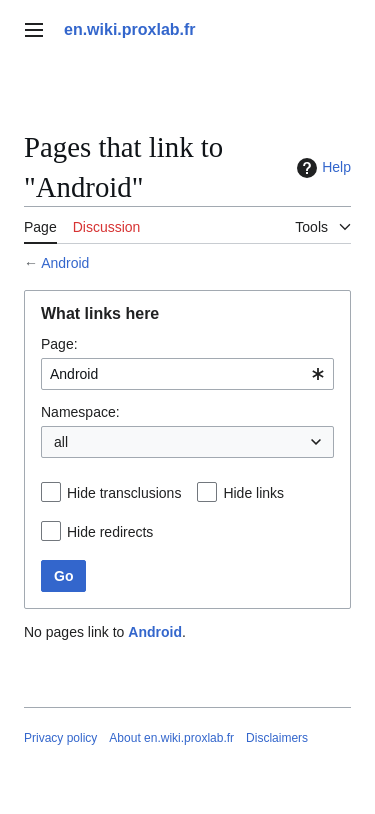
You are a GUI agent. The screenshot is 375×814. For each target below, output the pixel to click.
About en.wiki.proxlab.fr (171, 738)
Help (321, 168)
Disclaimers (277, 738)
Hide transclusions (124, 493)
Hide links (253, 493)
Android (65, 263)
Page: (59, 344)
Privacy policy (60, 738)
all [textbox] (61, 442)
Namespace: (80, 412)
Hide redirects (110, 532)
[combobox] (187, 374)
